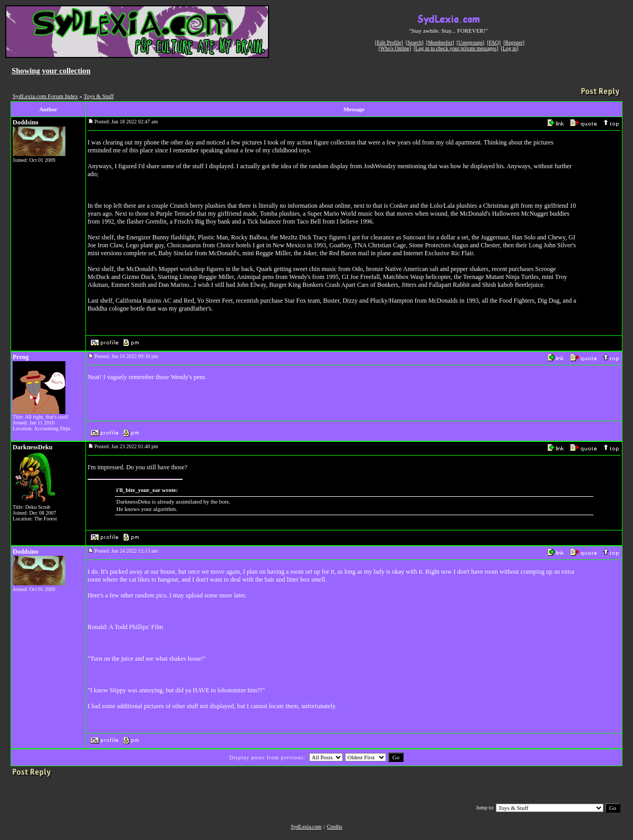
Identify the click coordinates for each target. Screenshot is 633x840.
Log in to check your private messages (456, 48)
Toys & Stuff (99, 96)
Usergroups (471, 42)
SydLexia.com (306, 827)
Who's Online (395, 48)
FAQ (494, 42)
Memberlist (440, 42)
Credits (335, 827)
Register (514, 42)
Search (414, 42)
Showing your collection (51, 71)
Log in (510, 48)
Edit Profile (389, 42)
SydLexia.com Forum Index (45, 96)
